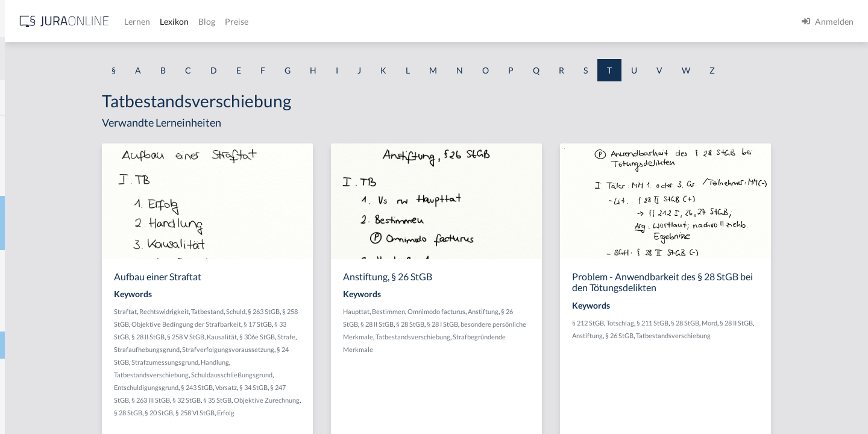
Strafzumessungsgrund (278, 362)
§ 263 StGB (364, 311)
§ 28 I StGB (538, 324)
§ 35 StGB (317, 400)
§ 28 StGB (266, 413)
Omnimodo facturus (532, 311)
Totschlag (712, 323)
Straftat (225, 311)
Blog (395, 21)
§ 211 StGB (745, 323)
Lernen (325, 21)
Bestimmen (484, 311)
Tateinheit (28, 399)
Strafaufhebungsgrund (267, 349)
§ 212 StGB (680, 323)
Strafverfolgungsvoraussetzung (349, 349)
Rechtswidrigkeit (264, 311)
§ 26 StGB (712, 335)
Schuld (336, 311)
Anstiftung (579, 311)
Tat (15, 209)
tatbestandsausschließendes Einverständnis (91, 264)
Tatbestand (30, 237)
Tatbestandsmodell (45, 318)
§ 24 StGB (228, 362)
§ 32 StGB (287, 400)
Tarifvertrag (32, 155)
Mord (802, 323)
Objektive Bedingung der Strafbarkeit (298, 324)
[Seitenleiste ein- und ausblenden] (174, 18)
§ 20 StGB (296, 413)
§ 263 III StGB (251, 400)
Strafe (223, 349)
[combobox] (96, 58)
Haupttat (452, 311)
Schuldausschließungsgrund (332, 375)
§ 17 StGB (370, 324)
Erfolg (363, 413)
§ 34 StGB (354, 387)
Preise (425, 21)
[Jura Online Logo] (253, 21)
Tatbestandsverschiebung (57, 345)
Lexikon (362, 21)
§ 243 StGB (297, 387)
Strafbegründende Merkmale (481, 349)
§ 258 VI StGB (332, 413)
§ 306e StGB (366, 337)
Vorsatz (326, 387)
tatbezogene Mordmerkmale (62, 372)
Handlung (328, 362)
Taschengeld (32, 182)
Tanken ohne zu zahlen (51, 128)
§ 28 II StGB (256, 337)
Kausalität (330, 337)
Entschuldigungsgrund (246, 387)
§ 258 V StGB (294, 337)
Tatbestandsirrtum (44, 291)
